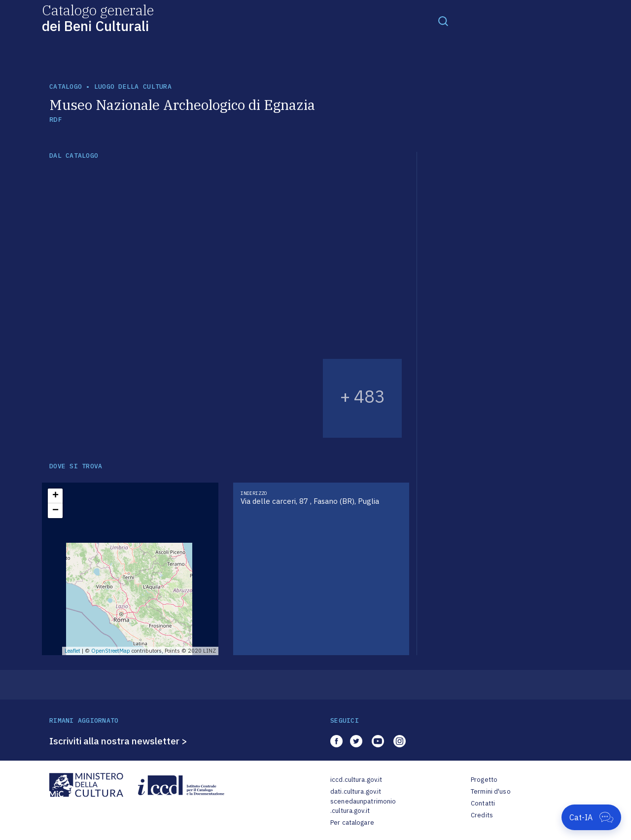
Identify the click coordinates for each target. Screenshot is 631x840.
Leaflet (72, 651)
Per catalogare (352, 822)
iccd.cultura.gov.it (356, 780)
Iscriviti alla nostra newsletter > (118, 741)
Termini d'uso (491, 791)
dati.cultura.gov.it (356, 791)
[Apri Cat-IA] (591, 817)
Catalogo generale (98, 17)
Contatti (483, 803)
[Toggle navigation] (443, 21)
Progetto (484, 780)
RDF (55, 120)
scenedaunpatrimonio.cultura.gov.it (363, 806)
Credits (482, 815)
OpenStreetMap (111, 651)
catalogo (66, 87)
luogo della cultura (133, 87)
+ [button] (55, 496)
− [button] (55, 511)
